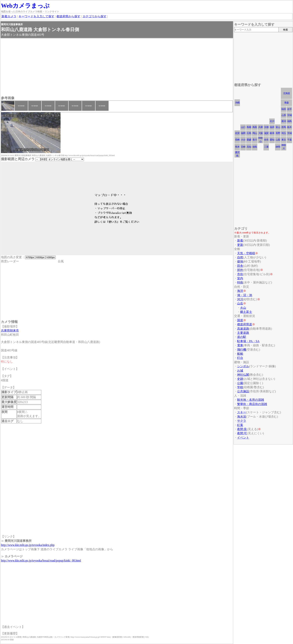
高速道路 (243, 329)
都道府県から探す (68, 16)
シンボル (243, 366)
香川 (255, 140)
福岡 (243, 133)
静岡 (278, 147)
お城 (240, 371)
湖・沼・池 (245, 295)
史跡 (240, 379)
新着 (240, 241)
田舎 (240, 266)
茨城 (289, 133)
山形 (284, 115)
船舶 (240, 354)
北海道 (286, 93)
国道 (240, 320)
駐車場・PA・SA (248, 341)
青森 (286, 103)
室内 (240, 278)
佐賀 (237, 133)
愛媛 (249, 140)
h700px (30, 257)
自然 (240, 257)
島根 (249, 127)
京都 (266, 127)
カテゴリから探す (95, 16)
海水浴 (242, 417)
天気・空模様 (246, 253)
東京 (284, 140)
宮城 (289, 115)
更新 (240, 245)
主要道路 (243, 333)
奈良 (266, 140)
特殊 (240, 282)
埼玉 (284, 133)
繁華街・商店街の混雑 (252, 404)
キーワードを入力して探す (36, 16)
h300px (51, 257)
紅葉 (240, 425)
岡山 (255, 133)
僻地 (240, 261)
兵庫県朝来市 (10, 331)
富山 (278, 127)
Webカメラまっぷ (25, 6)
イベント (243, 438)
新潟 (284, 121)
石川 (272, 121)
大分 (243, 140)
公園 (240, 383)
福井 (272, 127)
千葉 (289, 140)
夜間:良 (242, 429)
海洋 (240, 291)
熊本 (237, 147)
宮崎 (243, 147)
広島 (249, 133)
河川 (240, 299)
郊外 (240, 270)
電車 (240, 345)
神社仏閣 (243, 375)
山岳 (240, 303)
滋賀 (266, 133)
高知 (249, 147)
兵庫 (260, 127)
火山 (243, 308)
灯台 (240, 358)
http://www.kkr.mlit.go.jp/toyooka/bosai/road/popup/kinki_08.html (41, 560)
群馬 (284, 127)
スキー (242, 412)
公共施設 (243, 391)
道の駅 (242, 337)
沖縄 (237, 103)
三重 (266, 147)
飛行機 (242, 350)
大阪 (260, 133)
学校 (240, 387)
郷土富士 (246, 312)
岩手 (289, 109)
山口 (243, 127)
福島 (289, 121)
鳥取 (255, 127)
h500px (40, 257)
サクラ (242, 421)
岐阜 (272, 133)
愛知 (272, 140)
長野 (278, 133)
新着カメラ (9, 16)
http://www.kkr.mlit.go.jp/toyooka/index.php (28, 545)
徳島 (255, 147)
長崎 (237, 140)
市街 (240, 274)
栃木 (289, 127)
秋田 (284, 109)
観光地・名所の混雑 (251, 400)
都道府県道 (245, 324)
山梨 (278, 140)
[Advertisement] (113, 68)
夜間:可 (242, 433)
